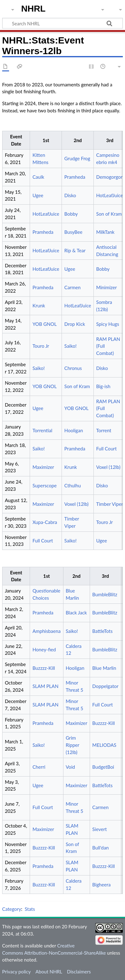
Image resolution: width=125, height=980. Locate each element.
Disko (70, 195)
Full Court (107, 449)
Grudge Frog (77, 158)
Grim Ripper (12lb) (72, 745)
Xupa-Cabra (45, 522)
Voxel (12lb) (108, 467)
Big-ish (103, 386)
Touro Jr (41, 346)
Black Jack (76, 613)
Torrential (42, 430)
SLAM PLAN (45, 686)
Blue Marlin (104, 668)
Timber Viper (110, 504)
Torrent (104, 430)
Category (12, 909)
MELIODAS (104, 745)
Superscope (45, 485)
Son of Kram (109, 214)
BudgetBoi (103, 767)
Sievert (99, 829)
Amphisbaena (47, 631)
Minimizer (107, 287)
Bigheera (101, 885)
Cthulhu (73, 485)
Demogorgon (110, 177)
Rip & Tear (75, 250)
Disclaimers (79, 972)
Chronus (73, 368)
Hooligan (74, 430)
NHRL (33, 9)
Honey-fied (44, 649)
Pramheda (75, 177)
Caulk (38, 177)
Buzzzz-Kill (44, 668)
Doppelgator (105, 686)
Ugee (38, 195)
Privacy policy (16, 972)
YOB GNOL (45, 324)
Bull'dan (100, 848)
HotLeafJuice (110, 195)
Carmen (72, 287)
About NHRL (49, 972)
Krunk (39, 305)
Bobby (71, 214)
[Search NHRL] (62, 23)
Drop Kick (75, 324)
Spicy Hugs (108, 324)
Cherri (39, 767)
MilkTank (105, 232)
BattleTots (102, 631)
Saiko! (70, 346)
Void (70, 767)
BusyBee (73, 232)
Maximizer (43, 467)
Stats (30, 909)
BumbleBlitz (105, 594)
